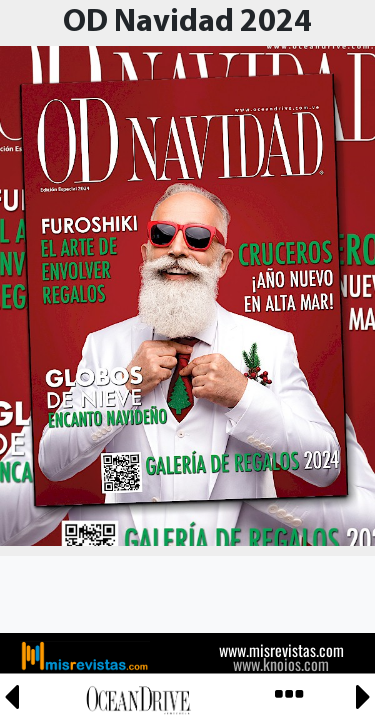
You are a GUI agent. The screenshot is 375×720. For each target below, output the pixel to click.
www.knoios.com (281, 664)
